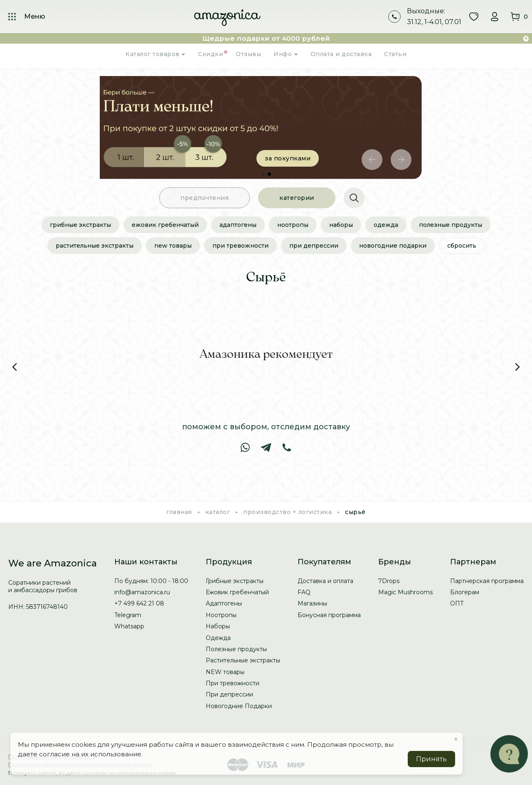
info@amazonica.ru (142, 592)
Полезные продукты (451, 225)
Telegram (128, 615)
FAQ (304, 592)
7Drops (389, 581)
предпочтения (204, 198)
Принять (431, 759)
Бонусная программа (329, 615)
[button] (372, 160)
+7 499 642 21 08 (139, 603)
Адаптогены (238, 225)
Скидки (211, 54)
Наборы (341, 225)
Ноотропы (293, 225)
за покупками (297, 158)
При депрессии (314, 246)
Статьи (395, 54)
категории (297, 198)
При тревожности (240, 246)
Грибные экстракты (80, 225)
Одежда (386, 225)
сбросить (462, 246)
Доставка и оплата (325, 581)
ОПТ (457, 603)
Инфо (286, 54)
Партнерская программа (487, 581)
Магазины (312, 603)
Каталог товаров (155, 54)
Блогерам (465, 592)
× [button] (456, 739)
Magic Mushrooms (405, 592)
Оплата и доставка (341, 54)
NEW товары (173, 246)
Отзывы (248, 54)
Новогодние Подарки (393, 246)
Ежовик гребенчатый (165, 225)
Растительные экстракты (95, 246)
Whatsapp (129, 626)
